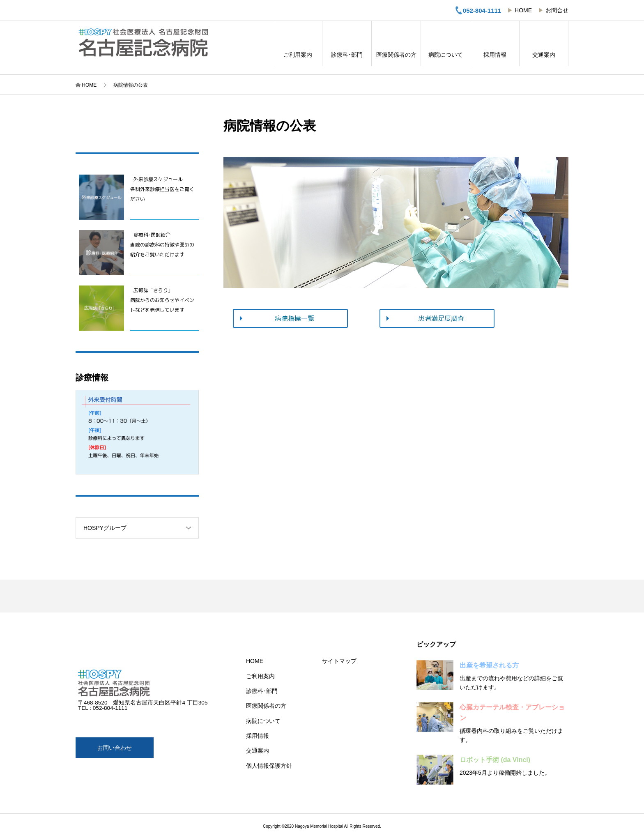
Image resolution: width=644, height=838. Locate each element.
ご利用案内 (298, 44)
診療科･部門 (347, 44)
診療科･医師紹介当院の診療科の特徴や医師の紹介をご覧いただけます (162, 245)
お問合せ (557, 10)
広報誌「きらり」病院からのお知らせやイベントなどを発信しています (162, 300)
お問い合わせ (115, 748)
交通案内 (544, 44)
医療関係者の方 (396, 44)
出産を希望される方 (489, 665)
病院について (445, 44)
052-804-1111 (478, 10)
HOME (523, 10)
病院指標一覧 (294, 318)
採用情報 (495, 44)
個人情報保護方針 (269, 766)
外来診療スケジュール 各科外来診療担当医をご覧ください (162, 189)
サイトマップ (339, 661)
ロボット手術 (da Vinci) (495, 760)
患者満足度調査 (441, 318)
